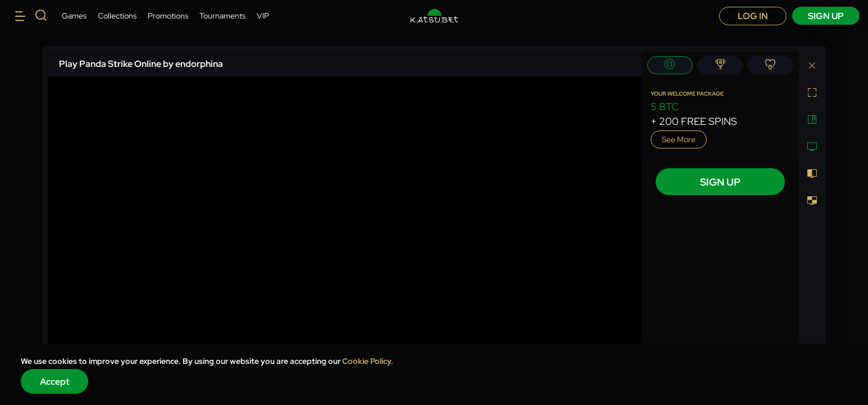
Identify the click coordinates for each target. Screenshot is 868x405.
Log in (753, 16)
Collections (117, 16)
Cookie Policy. (368, 361)
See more (679, 139)
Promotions (168, 16)
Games (74, 16)
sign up (826, 16)
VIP (263, 16)
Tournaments (222, 16)
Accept (55, 382)
